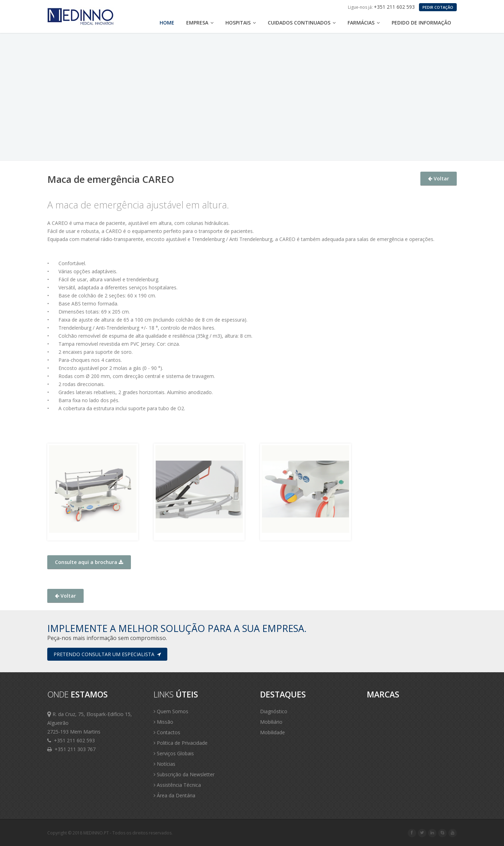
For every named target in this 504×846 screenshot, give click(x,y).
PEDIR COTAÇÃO (438, 7)
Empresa (200, 23)
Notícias (164, 764)
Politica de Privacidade (181, 743)
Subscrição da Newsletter (184, 774)
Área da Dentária (174, 795)
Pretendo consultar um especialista (107, 654)
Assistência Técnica (177, 785)
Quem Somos (171, 711)
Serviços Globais (174, 753)
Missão (163, 722)
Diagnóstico (274, 711)
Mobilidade (272, 732)
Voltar (439, 178)
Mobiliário (271, 722)
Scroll (490, 831)
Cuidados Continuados (302, 23)
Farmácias (364, 23)
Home (167, 23)
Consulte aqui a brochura (89, 562)
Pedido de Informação (421, 23)
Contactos (167, 732)
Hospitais (241, 23)
